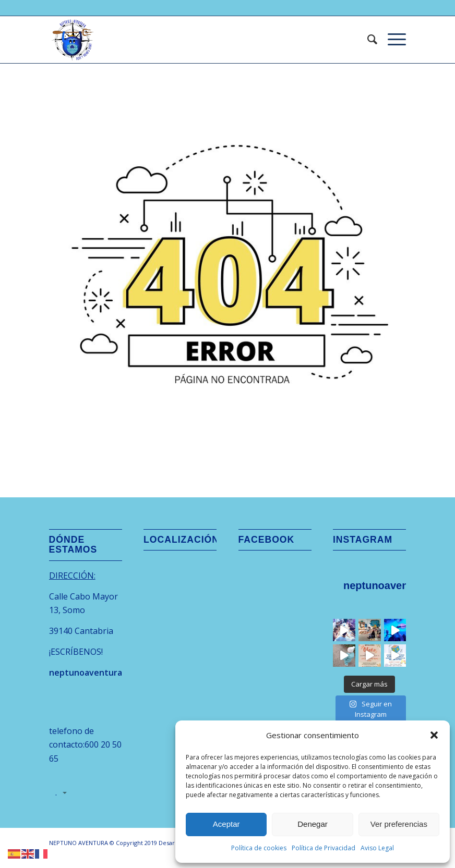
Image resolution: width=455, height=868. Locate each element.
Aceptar (226, 824)
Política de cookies (259, 848)
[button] (434, 735)
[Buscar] (367, 40)
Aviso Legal (377, 848)
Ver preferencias (399, 824)
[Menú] (392, 40)
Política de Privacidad (324, 848)
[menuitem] (367, 40)
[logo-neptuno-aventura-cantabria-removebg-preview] (73, 40)
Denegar (313, 824)
